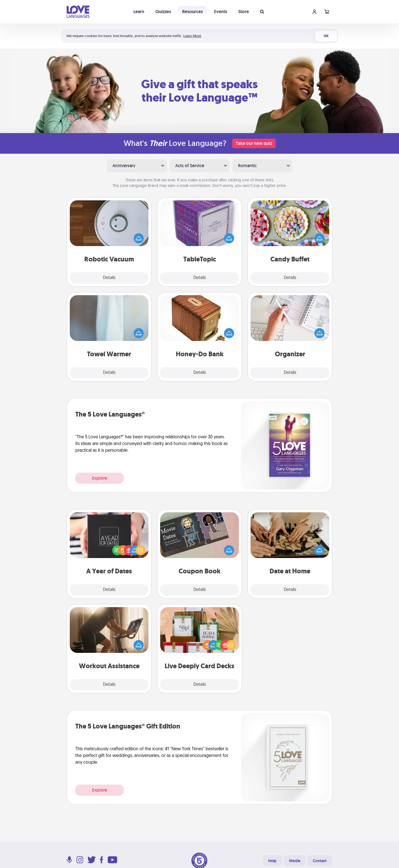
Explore (100, 478)
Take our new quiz (254, 143)
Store (244, 12)
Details (109, 278)
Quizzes (163, 12)
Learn (139, 12)
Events (221, 12)
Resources (193, 12)
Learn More (192, 36)
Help (272, 861)
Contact (320, 861)
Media (295, 861)
